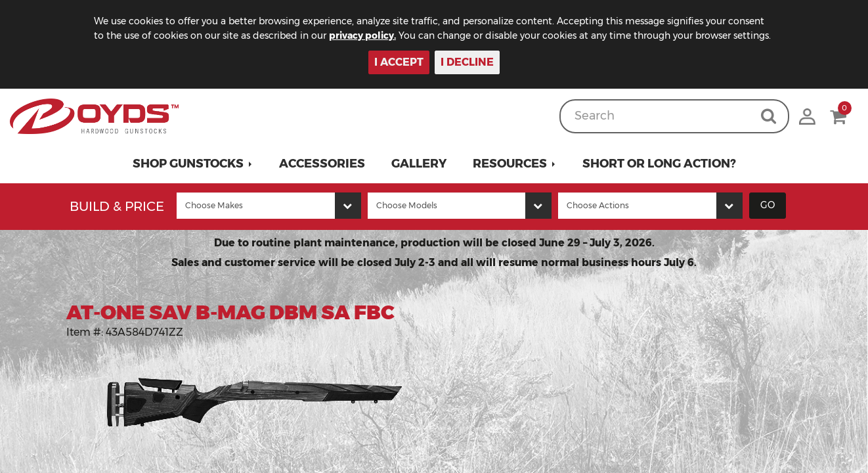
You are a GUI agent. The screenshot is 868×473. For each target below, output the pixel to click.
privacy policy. (362, 35)
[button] (193, 164)
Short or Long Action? (659, 164)
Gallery (419, 164)
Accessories (322, 164)
